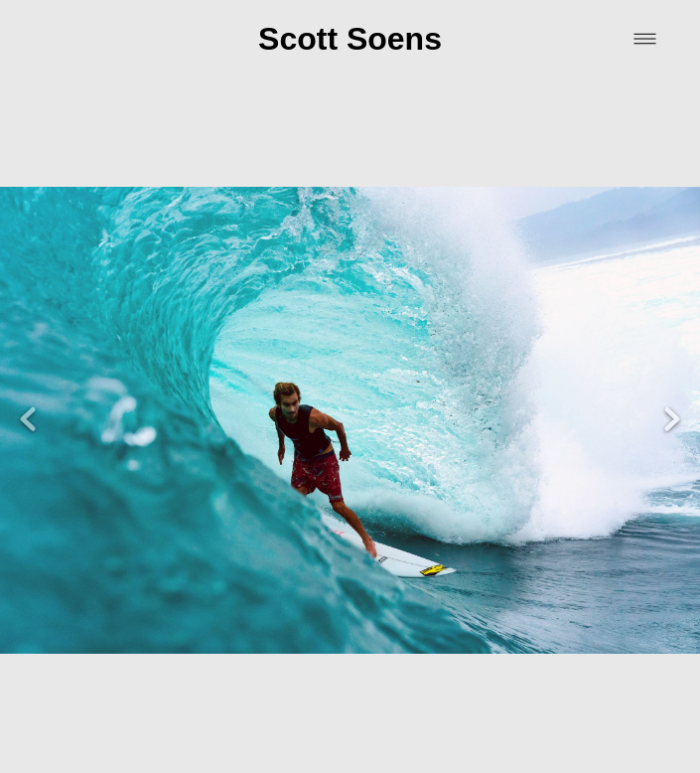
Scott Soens (350, 39)
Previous (28, 394)
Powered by (350, 749)
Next (672, 394)
